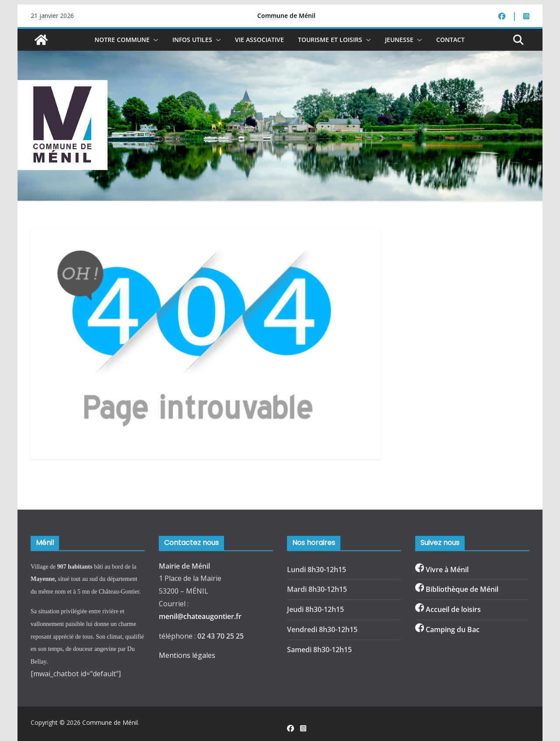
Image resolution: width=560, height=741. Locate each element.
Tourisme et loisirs (330, 40)
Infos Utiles (192, 40)
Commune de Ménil (110, 722)
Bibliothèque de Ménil (462, 589)
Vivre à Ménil (447, 570)
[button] (154, 40)
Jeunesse (399, 40)
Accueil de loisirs (453, 609)
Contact (450, 40)
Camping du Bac (453, 629)
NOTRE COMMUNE (122, 40)
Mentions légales (187, 655)
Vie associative (259, 40)
